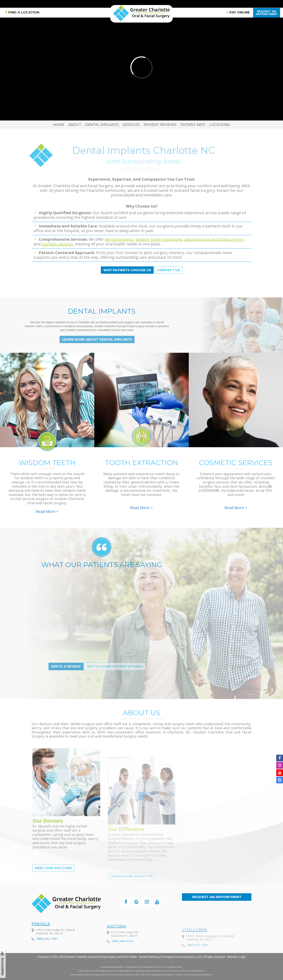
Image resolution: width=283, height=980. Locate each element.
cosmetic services (57, 244)
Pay (238, 12)
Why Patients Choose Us (127, 270)
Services (131, 125)
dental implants (119, 239)
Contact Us (168, 270)
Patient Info (193, 125)
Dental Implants (102, 125)
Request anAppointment (267, 13)
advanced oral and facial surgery (214, 239)
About (75, 125)
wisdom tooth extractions (159, 239)
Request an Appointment (217, 897)
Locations (219, 125)
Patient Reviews (160, 125)
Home (59, 125)
